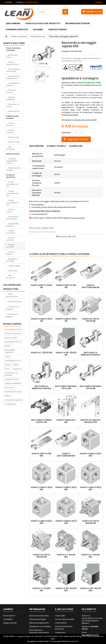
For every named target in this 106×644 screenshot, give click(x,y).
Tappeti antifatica (11, 98)
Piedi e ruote (14, 142)
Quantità (66, 133)
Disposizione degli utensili (13, 77)
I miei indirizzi (61, 623)
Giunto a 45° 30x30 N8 (66, 354)
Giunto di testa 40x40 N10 (91, 522)
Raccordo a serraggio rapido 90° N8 (42, 388)
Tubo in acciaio (10, 124)
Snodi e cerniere (11, 239)
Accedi (98, 2)
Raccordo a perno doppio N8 (42, 421)
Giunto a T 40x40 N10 (66, 556)
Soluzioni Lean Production (12, 287)
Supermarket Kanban (12, 117)
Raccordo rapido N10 (42, 228)
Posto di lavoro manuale (13, 49)
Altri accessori (11, 148)
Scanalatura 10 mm (13, 329)
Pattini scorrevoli (11, 232)
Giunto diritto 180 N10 (41, 455)
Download (76, 146)
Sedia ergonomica (13, 392)
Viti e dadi (12, 271)
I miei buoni (60, 632)
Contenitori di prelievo (13, 84)
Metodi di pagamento (39, 623)
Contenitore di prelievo (11, 374)
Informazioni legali (38, 619)
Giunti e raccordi (10, 246)
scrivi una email (77, 218)
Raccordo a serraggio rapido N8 (91, 355)
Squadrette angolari (12, 225)
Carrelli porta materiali (12, 308)
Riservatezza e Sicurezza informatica (39, 631)
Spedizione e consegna (40, 626)
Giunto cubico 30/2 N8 (41, 320)
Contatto (8, 2)
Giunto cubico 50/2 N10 (41, 522)
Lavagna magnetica (14, 400)
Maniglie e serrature (12, 260)
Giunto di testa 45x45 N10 (42, 556)
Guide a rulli (13, 137)
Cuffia (7, 356)
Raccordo (9, 388)
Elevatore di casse (12, 105)
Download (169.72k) (66, 237)
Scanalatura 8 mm (13, 342)
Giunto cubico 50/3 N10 (66, 522)
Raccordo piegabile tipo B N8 (90, 387)
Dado (7, 369)
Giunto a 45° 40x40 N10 (66, 589)
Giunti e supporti (10, 131)
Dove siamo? (9, 616)
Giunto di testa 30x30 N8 (91, 320)
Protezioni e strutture (12, 315)
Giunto (8, 346)
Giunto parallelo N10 (66, 421)
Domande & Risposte (17, 29)
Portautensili (10, 404)
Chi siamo (38, 29)
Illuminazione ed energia (13, 70)
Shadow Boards (11, 91)
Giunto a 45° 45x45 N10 (90, 589)
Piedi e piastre (10, 253)
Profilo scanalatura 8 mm (12, 193)
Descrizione (36, 146)
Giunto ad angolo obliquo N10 (90, 421)
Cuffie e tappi (14, 266)
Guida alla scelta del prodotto (43, 23)
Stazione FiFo (14, 111)
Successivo (48, 76)
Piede (16, 365)
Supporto (17, 369)
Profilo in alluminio (11, 176)
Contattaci (8, 619)
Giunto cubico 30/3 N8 (66, 320)
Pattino (8, 396)
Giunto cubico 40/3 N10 (42, 488)
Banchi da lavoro (12, 56)
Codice (65, 51)
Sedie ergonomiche (12, 63)
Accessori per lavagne (13, 169)
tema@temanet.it (90, 635)
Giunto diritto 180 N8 (66, 286)
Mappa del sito (10, 623)
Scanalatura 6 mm (13, 361)
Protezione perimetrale (12, 218)
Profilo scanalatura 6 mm (12, 184)
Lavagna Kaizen (12, 379)
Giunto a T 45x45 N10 (90, 556)
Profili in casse (11, 211)
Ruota (7, 365)
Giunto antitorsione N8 (90, 286)
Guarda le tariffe (71, 115)
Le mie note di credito (65, 619)
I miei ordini (60, 616)
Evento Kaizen (13, 154)
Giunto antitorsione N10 (66, 455)
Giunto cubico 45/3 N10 (90, 488)
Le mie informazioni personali (64, 628)
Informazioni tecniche (77, 23)
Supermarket (11, 338)
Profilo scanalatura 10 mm (13, 203)
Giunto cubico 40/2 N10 (91, 455)
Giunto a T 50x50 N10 (41, 589)
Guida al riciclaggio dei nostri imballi (80, 120)
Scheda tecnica (56, 146)
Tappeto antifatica (13, 383)
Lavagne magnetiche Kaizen (12, 161)
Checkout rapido (58, 29)
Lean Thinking (13, 23)
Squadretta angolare (10, 351)
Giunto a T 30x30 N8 (41, 353)
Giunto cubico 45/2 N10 (66, 488)
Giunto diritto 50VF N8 (42, 286)
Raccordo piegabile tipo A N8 (66, 387)
